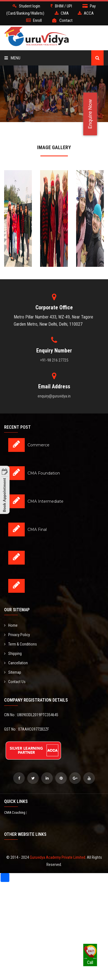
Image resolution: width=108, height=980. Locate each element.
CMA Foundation (44, 473)
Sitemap (13, 672)
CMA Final (37, 529)
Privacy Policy (17, 635)
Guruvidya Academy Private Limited (57, 857)
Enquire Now (90, 114)
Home (11, 625)
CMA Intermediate (45, 501)
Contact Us (15, 682)
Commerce (38, 445)
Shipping (13, 654)
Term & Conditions (20, 644)
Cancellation (16, 663)
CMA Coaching (15, 812)
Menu (12, 58)
